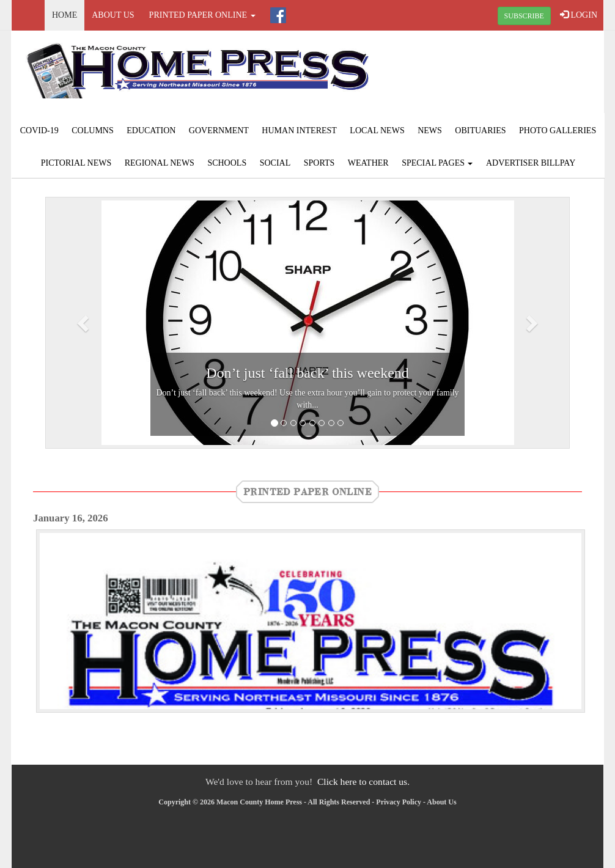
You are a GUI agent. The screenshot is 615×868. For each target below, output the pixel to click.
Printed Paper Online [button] (202, 15)
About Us (113, 15)
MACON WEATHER (504, 76)
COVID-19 (39, 131)
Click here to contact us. (363, 782)
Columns (92, 131)
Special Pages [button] (437, 163)
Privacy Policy (399, 802)
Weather (368, 163)
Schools (227, 163)
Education (151, 131)
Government (219, 131)
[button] (85, 323)
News (430, 131)
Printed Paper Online (307, 491)
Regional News (160, 163)
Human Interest (299, 131)
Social (275, 163)
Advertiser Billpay (531, 163)
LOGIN (579, 15)
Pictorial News (76, 163)
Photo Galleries (558, 131)
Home (64, 15)
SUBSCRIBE (524, 16)
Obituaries (480, 131)
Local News (377, 131)
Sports (319, 163)
